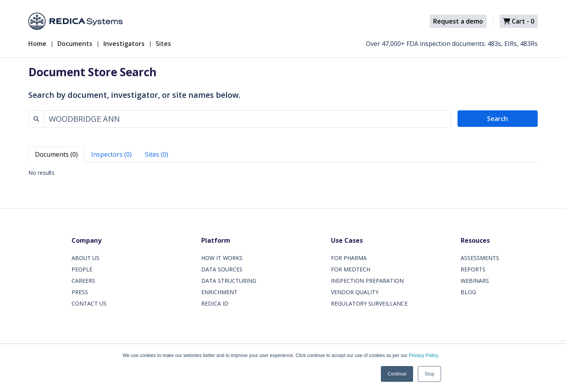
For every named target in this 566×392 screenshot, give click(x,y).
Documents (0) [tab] (56, 154)
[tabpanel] (283, 173)
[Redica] (75, 21)
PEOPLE (82, 269)
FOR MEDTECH (351, 269)
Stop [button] (429, 374)
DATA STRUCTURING (229, 281)
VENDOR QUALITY (355, 292)
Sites (163, 44)
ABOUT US (85, 258)
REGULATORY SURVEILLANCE (369, 303)
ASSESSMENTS (480, 258)
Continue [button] (397, 374)
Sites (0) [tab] (157, 154)
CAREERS (83, 281)
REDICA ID (215, 303)
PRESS (80, 292)
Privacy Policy (423, 355)
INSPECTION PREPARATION (367, 281)
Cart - (519, 21)
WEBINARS (475, 281)
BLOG (468, 292)
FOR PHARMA (349, 258)
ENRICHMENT (219, 292)
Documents (75, 44)
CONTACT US (89, 303)
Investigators (124, 44)
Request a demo (458, 21)
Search (497, 119)
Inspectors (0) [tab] (111, 154)
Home (37, 44)
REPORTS (473, 269)
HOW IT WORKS (222, 258)
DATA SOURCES (222, 269)
